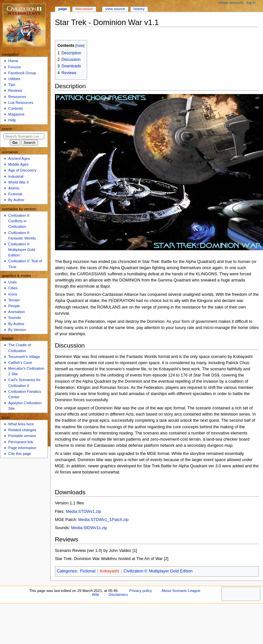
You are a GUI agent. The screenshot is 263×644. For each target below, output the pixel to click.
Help (12, 120)
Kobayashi (109, 571)
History (139, 9)
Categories (67, 571)
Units (12, 282)
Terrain (14, 300)
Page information (22, 448)
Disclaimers (118, 595)
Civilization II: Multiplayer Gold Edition (158, 571)
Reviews (15, 90)
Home (13, 61)
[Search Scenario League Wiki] (24, 136)
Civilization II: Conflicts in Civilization (19, 221)
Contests (15, 108)
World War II (18, 182)
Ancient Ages (19, 158)
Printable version (22, 436)
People (14, 306)
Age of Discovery (22, 170)
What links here (21, 424)
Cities (13, 288)
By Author (16, 200)
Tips (12, 85)
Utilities (14, 79)
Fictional (88, 571)
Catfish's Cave (20, 363)
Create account (231, 3)
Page (63, 9)
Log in (251, 3)
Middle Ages (18, 164)
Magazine (16, 114)
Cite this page (20, 454)
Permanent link (20, 442)
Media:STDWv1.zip (83, 512)
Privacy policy (141, 591)
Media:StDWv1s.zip (89, 528)
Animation (16, 312)
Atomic (14, 188)
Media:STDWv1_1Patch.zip (104, 520)
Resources (17, 97)
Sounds (14, 318)
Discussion (84, 9)
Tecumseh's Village (24, 357)
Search (7, 129)
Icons (13, 294)
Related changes (22, 430)
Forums (14, 67)
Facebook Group (22, 73)
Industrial (16, 176)
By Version (17, 330)
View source (115, 9)
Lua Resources (21, 103)
